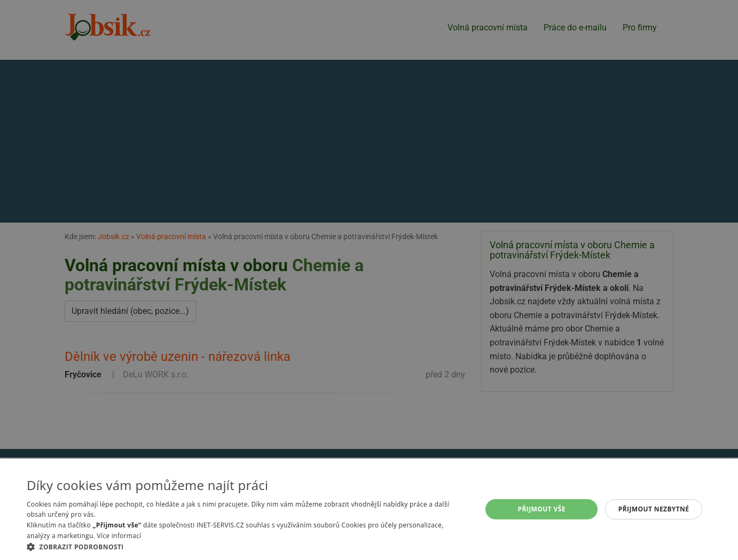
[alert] (369, 280)
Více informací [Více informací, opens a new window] (119, 536)
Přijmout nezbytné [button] (654, 509)
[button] (248, 547)
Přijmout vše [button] (542, 509)
